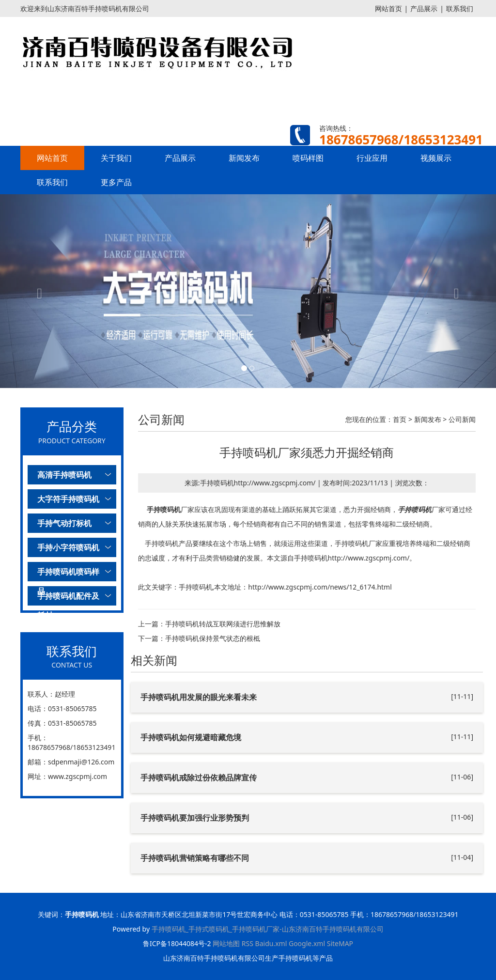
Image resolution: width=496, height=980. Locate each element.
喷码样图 (308, 158)
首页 (400, 419)
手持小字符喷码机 (68, 547)
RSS (248, 943)
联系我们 (460, 8)
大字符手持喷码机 (68, 499)
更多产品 (116, 182)
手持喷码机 (164, 509)
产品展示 (424, 8)
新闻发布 (244, 158)
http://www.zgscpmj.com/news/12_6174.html (320, 587)
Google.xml (307, 943)
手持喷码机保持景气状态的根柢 (213, 638)
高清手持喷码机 (64, 475)
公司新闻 (462, 419)
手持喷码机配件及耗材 (68, 598)
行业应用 (372, 158)
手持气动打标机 (64, 523)
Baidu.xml (271, 943)
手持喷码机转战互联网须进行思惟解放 (223, 624)
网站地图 (226, 943)
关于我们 (116, 158)
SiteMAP (340, 943)
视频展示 (436, 158)
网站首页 (388, 8)
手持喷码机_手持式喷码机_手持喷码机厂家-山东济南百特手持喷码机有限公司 (268, 929)
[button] (37, 291)
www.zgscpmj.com (77, 776)
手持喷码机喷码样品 (68, 574)
